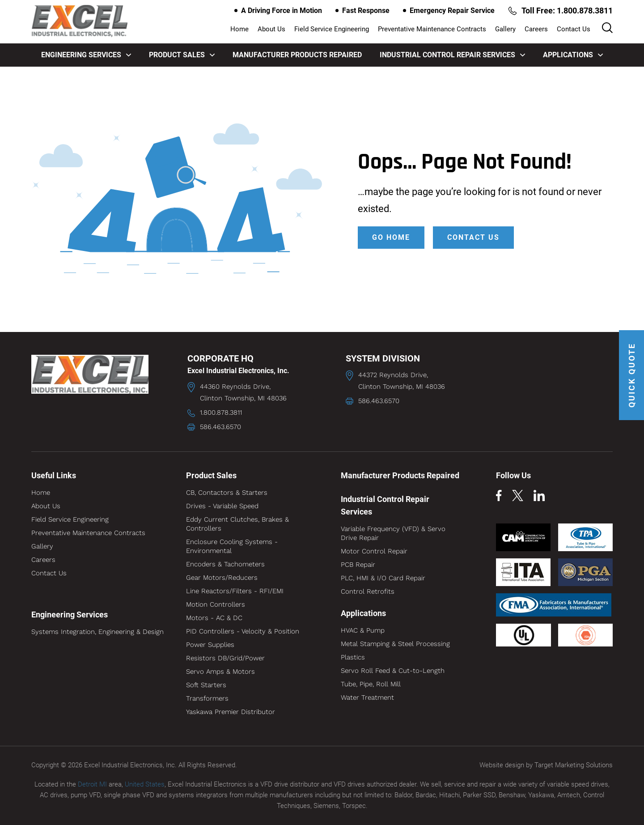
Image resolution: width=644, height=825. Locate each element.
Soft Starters (206, 685)
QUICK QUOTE (632, 375)
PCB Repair (358, 565)
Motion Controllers (216, 604)
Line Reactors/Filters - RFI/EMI (235, 591)
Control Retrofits (368, 591)
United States (145, 784)
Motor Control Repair (374, 551)
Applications (573, 55)
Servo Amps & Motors (220, 672)
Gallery (505, 29)
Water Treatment (367, 697)
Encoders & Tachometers (225, 564)
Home (239, 29)
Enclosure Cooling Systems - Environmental (232, 546)
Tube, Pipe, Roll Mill (371, 684)
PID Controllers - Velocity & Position (243, 631)
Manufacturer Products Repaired (297, 55)
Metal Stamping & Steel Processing (395, 644)
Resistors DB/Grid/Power (225, 658)
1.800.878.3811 (221, 412)
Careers (536, 29)
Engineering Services (86, 55)
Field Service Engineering (332, 29)
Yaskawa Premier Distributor (231, 712)
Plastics (353, 657)
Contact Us (574, 29)
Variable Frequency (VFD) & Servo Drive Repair (393, 533)
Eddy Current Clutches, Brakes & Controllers (237, 524)
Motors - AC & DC (214, 618)
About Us (271, 29)
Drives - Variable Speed (222, 506)
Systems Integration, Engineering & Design (97, 632)
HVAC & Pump (363, 630)
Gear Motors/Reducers (222, 578)
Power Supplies (210, 645)
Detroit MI (92, 784)
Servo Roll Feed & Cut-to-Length (393, 671)
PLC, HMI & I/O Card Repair (383, 578)
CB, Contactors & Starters (227, 493)
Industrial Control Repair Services (452, 55)
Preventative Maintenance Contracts (432, 29)
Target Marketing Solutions (574, 765)
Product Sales (182, 55)
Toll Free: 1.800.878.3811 (560, 11)
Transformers (207, 698)
